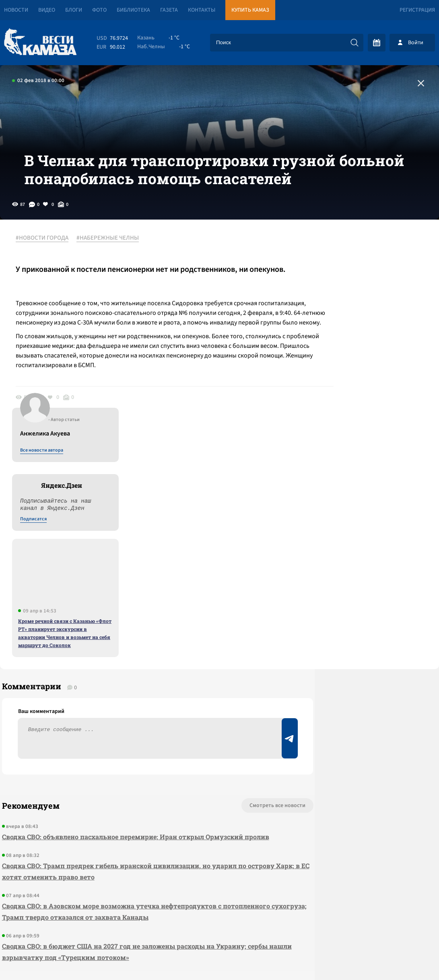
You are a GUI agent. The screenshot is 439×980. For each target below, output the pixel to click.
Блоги (74, 10)
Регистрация (417, 10)
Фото (99, 10)
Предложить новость (359, 664)
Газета (169, 10)
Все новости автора (350, 274)
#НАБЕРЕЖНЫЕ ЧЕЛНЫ (112, 265)
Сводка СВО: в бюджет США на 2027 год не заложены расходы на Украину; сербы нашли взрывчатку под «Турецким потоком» (122, 795)
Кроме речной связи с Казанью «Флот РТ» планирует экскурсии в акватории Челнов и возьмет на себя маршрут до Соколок (373, 456)
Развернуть (219, 926)
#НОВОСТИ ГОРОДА (46, 265)
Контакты (202, 10)
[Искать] (354, 43)
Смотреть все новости (222, 637)
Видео (47, 10)
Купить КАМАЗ (250, 10)
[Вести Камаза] (40, 42)
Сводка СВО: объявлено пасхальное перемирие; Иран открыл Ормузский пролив (121, 674)
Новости (16, 10)
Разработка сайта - (408, 957)
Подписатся (342, 343)
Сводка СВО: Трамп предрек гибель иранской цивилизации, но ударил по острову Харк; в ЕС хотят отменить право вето (122, 714)
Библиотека (133, 10)
